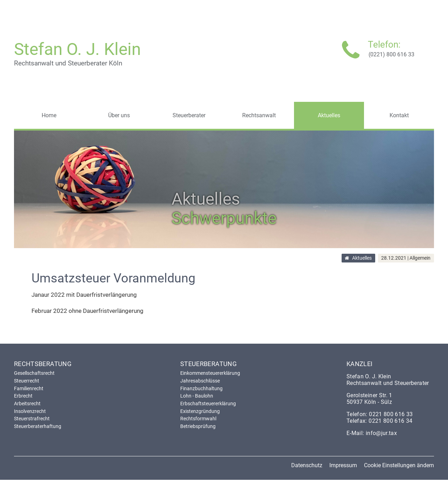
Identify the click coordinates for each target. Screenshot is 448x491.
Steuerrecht (27, 381)
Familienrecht (29, 388)
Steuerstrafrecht (32, 419)
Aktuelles (362, 258)
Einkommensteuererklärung (210, 373)
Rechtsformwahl (198, 419)
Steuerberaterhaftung (38, 426)
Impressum (343, 465)
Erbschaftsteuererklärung (208, 404)
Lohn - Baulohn (197, 396)
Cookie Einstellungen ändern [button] (399, 465)
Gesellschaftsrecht (34, 373)
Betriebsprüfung (198, 426)
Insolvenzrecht (30, 411)
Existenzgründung (200, 411)
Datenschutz (307, 465)
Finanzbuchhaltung (201, 388)
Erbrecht (23, 396)
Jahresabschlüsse (200, 381)
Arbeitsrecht (27, 404)
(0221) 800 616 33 (391, 54)
